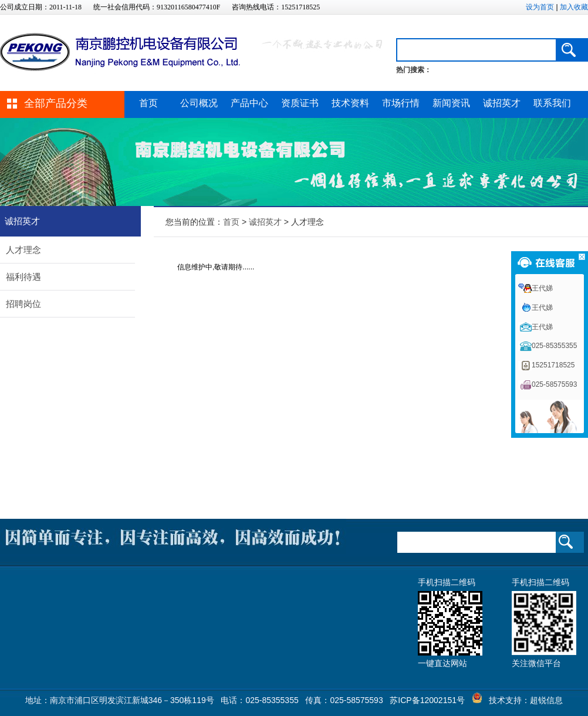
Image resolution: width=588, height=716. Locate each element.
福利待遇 (23, 277)
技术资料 (350, 103)
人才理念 (23, 250)
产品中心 (249, 103)
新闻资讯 (451, 103)
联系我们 (552, 103)
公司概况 (199, 103)
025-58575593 (554, 384)
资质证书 (300, 103)
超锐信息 (546, 700)
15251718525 (553, 365)
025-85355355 (554, 346)
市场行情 (401, 103)
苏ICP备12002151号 (427, 700)
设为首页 (540, 7)
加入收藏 (574, 7)
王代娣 (542, 288)
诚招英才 (502, 103)
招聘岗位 (23, 304)
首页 (148, 103)
